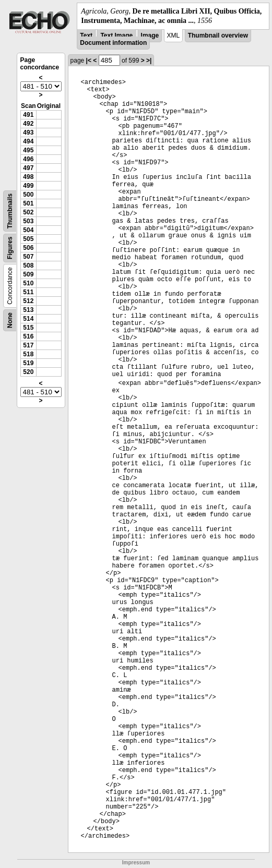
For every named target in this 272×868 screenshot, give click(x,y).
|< (89, 61)
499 (28, 186)
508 (28, 266)
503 (28, 221)
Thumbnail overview (218, 35)
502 (28, 212)
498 (28, 177)
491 (28, 115)
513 (28, 310)
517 (28, 345)
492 (28, 124)
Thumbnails (10, 211)
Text (86, 35)
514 (28, 319)
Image (150, 35)
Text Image (116, 35)
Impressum (136, 863)
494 (28, 141)
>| (149, 61)
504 (28, 230)
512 (28, 301)
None (10, 320)
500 (28, 195)
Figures (10, 248)
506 (28, 248)
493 (28, 132)
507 (28, 257)
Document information (113, 43)
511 (28, 292)
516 (28, 336)
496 (28, 159)
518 (28, 354)
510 (28, 283)
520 (28, 372)
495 (28, 150)
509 (28, 274)
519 (28, 363)
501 (28, 203)
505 (28, 239)
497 (28, 168)
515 (28, 328)
